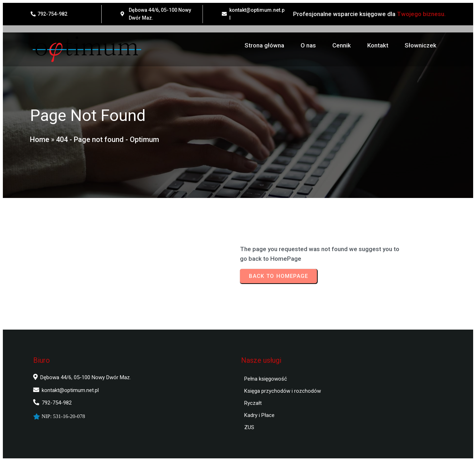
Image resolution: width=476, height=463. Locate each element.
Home (39, 140)
